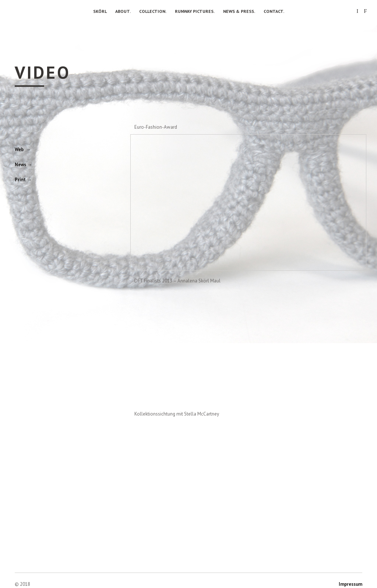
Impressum (350, 584)
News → (23, 165)
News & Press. (239, 11)
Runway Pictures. (195, 11)
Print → (23, 180)
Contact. (274, 11)
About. (123, 11)
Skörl (100, 11)
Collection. (153, 11)
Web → (23, 149)
